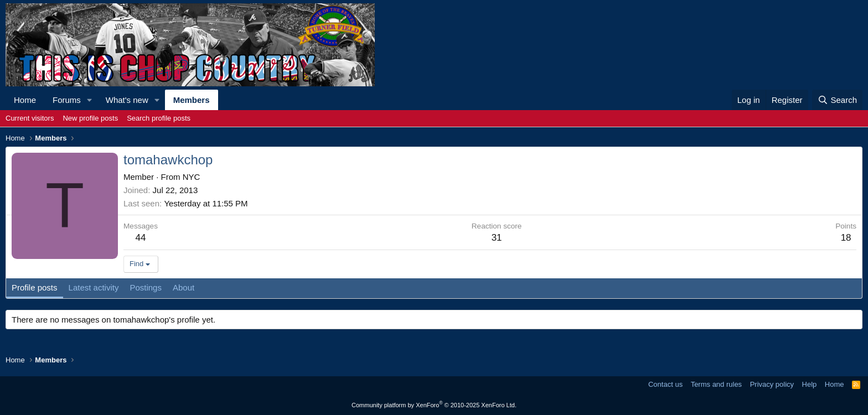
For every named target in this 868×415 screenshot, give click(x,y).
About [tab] (184, 287)
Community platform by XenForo (434, 405)
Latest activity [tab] (94, 287)
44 (141, 238)
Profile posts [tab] (35, 287)
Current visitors (30, 118)
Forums (67, 100)
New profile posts (90, 118)
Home (25, 100)
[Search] (837, 100)
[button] (90, 100)
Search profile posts (159, 118)
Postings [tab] (146, 287)
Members (192, 100)
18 (846, 238)
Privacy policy (772, 384)
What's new (127, 100)
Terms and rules (716, 384)
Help (810, 384)
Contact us (665, 384)
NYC (192, 177)
